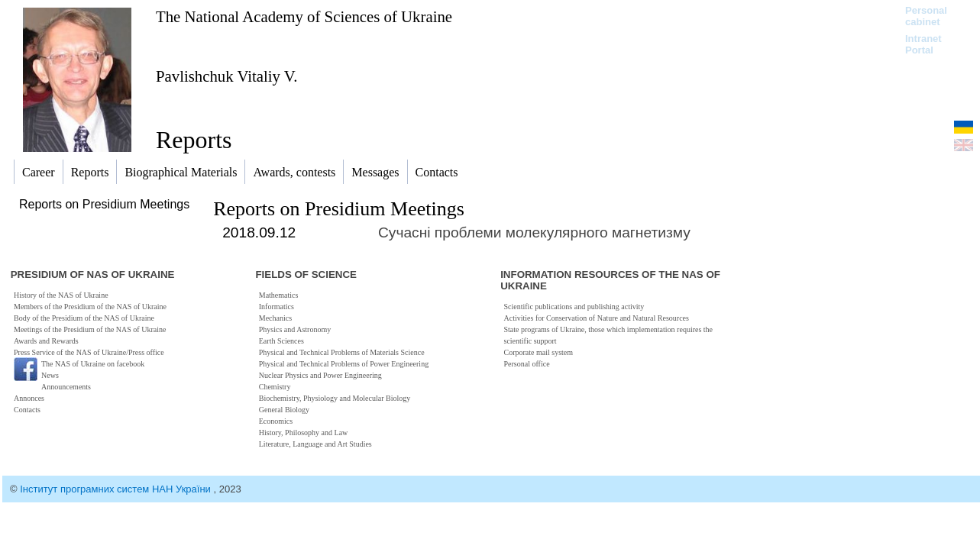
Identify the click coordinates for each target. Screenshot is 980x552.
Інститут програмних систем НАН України (116, 489)
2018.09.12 (259, 232)
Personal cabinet (926, 16)
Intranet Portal (923, 44)
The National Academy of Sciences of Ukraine (304, 16)
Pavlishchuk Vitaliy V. (226, 76)
